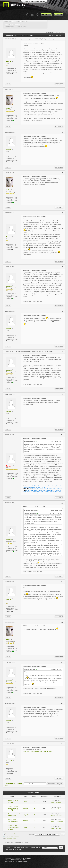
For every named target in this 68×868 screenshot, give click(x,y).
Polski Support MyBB (27, 858)
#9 (63, 394)
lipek (26, 827)
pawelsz (9, 286)
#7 (63, 311)
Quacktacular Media (22, 861)
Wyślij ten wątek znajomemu (12, 836)
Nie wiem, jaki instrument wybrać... (13, 24)
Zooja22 (26, 815)
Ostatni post (55, 802)
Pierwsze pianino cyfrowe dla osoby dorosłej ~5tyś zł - (13, 808)
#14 (62, 662)
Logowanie (58, 15)
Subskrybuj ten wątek (11, 838)
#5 (63, 213)
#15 (62, 703)
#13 (62, 622)
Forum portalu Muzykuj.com (20, 848)
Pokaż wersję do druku (11, 834)
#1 (63, 39)
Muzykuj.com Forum (9, 21)
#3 (63, 132)
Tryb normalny (60, 35)
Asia (26, 801)
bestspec (61, 822)
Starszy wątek (11, 783)
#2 (63, 89)
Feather (51, 39)
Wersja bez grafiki (11, 849)
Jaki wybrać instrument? (22, 21)
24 (35, 808)
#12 (62, 582)
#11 (62, 503)
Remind (26, 821)
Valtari (8, 108)
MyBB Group (24, 860)
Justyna (26, 808)
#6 (63, 267)
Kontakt (8, 848)
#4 (63, 173)
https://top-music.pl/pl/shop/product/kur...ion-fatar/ (38, 752)
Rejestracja (46, 15)
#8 (63, 352)
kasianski (9, 761)
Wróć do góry (34, 848)
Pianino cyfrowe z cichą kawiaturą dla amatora (14, 827)
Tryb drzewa (52, 35)
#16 (62, 744)
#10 (62, 435)
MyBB (12, 860)
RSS (20, 849)
